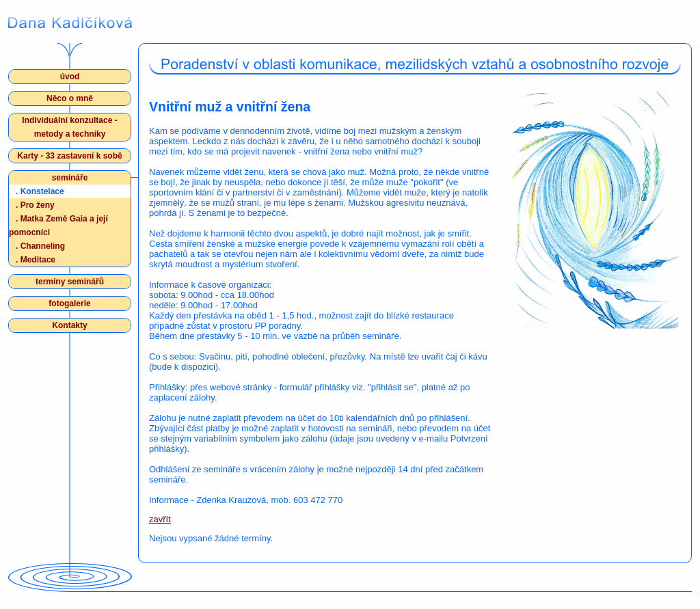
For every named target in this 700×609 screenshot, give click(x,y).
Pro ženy (35, 205)
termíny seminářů (70, 282)
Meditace (36, 260)
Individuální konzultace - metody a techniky (69, 127)
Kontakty (69, 325)
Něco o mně (70, 98)
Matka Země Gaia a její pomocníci (58, 225)
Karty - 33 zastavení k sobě (69, 156)
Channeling (40, 246)
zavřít (160, 519)
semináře (70, 178)
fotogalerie (69, 303)
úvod (70, 77)
